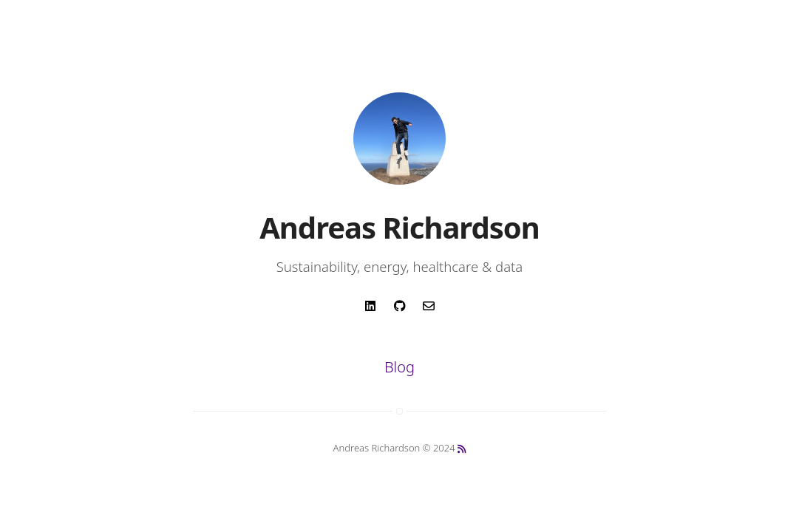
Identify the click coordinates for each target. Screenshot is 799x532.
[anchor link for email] (428, 311)
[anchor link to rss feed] (462, 449)
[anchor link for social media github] (399, 311)
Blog (399, 367)
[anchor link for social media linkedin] (371, 311)
